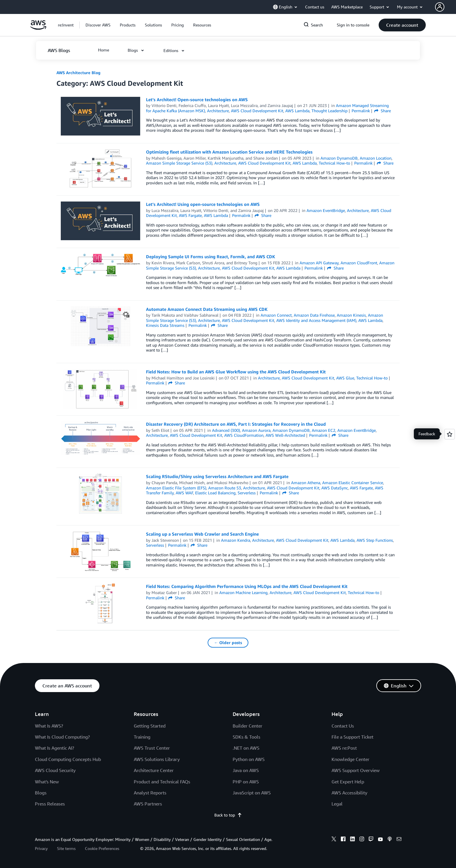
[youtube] (380, 840)
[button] (446, 7)
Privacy (41, 848)
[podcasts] (390, 840)
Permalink (361, 111)
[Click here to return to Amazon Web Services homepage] (38, 28)
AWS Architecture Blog (78, 73)
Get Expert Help (348, 782)
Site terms (66, 848)
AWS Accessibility (349, 793)
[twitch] (371, 840)
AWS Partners (148, 804)
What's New (47, 782)
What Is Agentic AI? (55, 748)
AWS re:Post (344, 748)
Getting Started (150, 726)
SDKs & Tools (246, 737)
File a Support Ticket (352, 737)
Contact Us (343, 726)
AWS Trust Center (152, 748)
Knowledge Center (350, 759)
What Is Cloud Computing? (62, 737)
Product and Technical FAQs (162, 782)
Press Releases (50, 804)
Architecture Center (154, 770)
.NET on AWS (246, 748)
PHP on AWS (246, 782)
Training (142, 737)
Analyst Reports (150, 793)
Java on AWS (246, 770)
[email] (399, 840)
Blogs (41, 793)
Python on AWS (249, 759)
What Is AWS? (49, 726)
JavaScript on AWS (252, 793)
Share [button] (383, 111)
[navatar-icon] (440, 7)
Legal (337, 804)
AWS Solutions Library (157, 759)
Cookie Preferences (102, 848)
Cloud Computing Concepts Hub (68, 759)
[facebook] (343, 840)
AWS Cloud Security (55, 770)
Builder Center (247, 726)
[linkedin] (352, 840)
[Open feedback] (450, 434)
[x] (334, 840)
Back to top (228, 815)
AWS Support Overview (356, 770)
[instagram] (362, 840)
